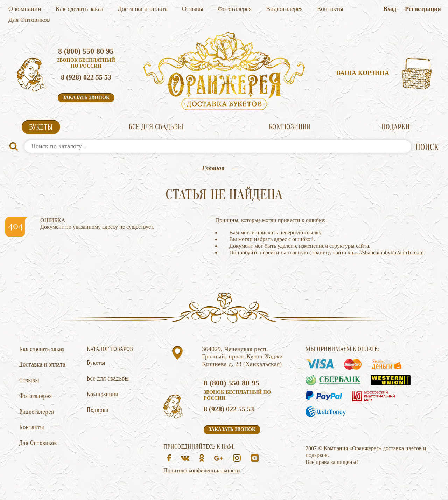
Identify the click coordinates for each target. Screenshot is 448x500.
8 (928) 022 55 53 (86, 77)
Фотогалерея (235, 9)
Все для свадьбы (156, 127)
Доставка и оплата (143, 9)
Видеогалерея (284, 9)
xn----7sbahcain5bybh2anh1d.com (386, 252)
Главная (213, 168)
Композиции (290, 127)
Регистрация (423, 9)
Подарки (395, 127)
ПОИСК (427, 147)
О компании (25, 9)
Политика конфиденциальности (202, 470)
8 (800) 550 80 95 (86, 51)
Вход (390, 9)
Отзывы (193, 9)
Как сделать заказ (79, 9)
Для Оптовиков (29, 20)
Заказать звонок (86, 98)
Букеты (41, 127)
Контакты (330, 9)
